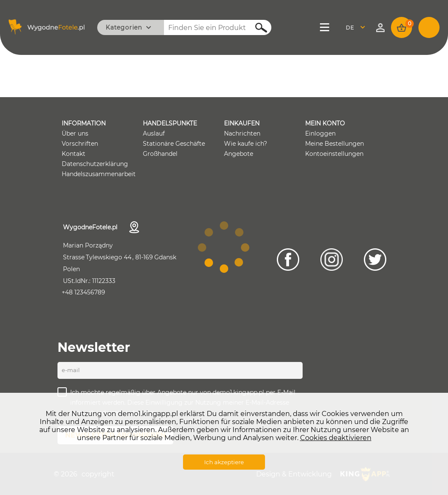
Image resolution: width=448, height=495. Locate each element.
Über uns (75, 133)
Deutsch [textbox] (355, 28)
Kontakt (74, 154)
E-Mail (71, 370)
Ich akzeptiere (224, 462)
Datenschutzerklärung (95, 164)
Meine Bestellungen (335, 144)
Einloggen (320, 133)
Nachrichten (242, 133)
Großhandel (160, 154)
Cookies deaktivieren (336, 438)
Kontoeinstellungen (334, 154)
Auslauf (154, 133)
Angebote (239, 154)
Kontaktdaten (134, 227)
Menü (325, 27)
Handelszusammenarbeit (99, 174)
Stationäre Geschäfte (174, 144)
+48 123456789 (83, 292)
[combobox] (358, 28)
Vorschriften (80, 144)
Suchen (257, 28)
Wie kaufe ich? (246, 144)
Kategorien (124, 27)
